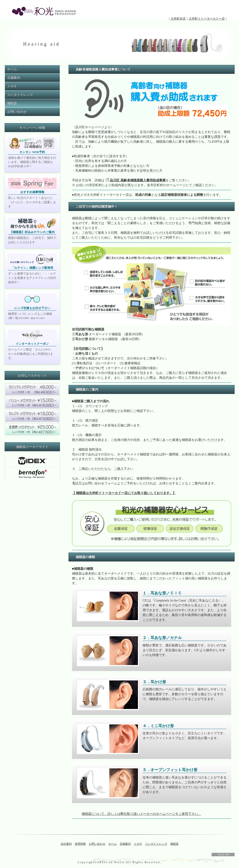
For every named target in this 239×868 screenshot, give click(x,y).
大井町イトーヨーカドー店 (207, 19)
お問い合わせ (17, 112)
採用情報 (80, 844)
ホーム (12, 69)
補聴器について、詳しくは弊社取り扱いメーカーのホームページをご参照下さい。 (141, 814)
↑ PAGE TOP (223, 855)
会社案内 (66, 844)
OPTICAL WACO (111, 862)
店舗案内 (14, 78)
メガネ (12, 86)
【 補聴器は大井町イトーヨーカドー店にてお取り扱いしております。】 (124, 493)
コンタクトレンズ (20, 95)
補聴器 (12, 103)
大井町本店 (178, 19)
